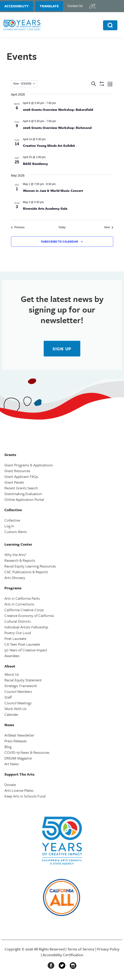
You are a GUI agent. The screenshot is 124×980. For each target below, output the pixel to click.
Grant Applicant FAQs (21, 476)
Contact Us (75, 6)
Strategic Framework (21, 686)
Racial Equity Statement (23, 680)
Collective (12, 520)
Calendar (11, 714)
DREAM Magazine (18, 758)
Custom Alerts (16, 532)
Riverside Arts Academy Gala (45, 208)
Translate (49, 6)
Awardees (12, 656)
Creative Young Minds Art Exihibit (49, 145)
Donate (10, 785)
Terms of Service (81, 949)
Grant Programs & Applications (29, 465)
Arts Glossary (15, 578)
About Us (12, 674)
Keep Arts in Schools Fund (25, 796)
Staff (8, 697)
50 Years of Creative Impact (26, 650)
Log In (9, 526)
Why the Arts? (15, 555)
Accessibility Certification (63, 955)
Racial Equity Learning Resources (30, 566)
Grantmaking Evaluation (23, 494)
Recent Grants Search (21, 488)
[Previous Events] (18, 227)
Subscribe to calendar (60, 241)
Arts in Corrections (19, 604)
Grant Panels (14, 482)
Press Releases (16, 741)
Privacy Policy (108, 949)
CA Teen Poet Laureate (22, 644)
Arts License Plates (19, 790)
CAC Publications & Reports (26, 572)
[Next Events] (109, 227)
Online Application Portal (24, 499)
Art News (12, 764)
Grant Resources (17, 471)
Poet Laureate (15, 638)
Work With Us (15, 709)
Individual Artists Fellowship (26, 627)
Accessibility (17, 6)
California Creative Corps (24, 610)
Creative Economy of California (29, 615)
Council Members (18, 691)
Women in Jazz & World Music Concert (53, 190)
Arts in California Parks (22, 598)
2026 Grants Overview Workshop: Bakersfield (58, 109)
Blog (8, 747)
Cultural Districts (18, 621)
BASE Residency (35, 164)
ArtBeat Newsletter (19, 735)
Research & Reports (20, 560)
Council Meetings (18, 703)
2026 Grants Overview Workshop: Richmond (57, 128)
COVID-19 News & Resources (27, 752)
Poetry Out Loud (18, 633)
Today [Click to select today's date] (62, 227)
